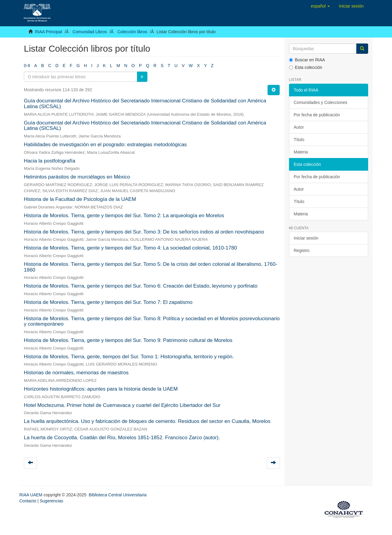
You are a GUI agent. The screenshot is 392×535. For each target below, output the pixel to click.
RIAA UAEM (31, 495)
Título (299, 140)
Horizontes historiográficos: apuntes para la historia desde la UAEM (101, 389)
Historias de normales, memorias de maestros (76, 373)
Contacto (28, 501)
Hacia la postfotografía (50, 161)
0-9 (27, 66)
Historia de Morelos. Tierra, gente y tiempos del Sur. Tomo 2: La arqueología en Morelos (124, 216)
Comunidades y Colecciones (321, 102)
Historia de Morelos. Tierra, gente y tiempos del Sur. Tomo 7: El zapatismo (108, 302)
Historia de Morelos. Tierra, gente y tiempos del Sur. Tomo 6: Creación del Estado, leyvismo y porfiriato (141, 286)
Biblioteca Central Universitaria (118, 495)
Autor (299, 127)
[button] (320, 6)
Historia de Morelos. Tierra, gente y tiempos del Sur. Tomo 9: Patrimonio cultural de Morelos (128, 340)
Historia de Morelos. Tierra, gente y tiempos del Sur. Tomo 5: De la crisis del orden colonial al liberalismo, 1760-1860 (151, 267)
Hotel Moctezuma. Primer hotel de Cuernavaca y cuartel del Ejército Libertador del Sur (122, 405)
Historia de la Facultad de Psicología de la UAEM (80, 199)
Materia (301, 152)
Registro (302, 250)
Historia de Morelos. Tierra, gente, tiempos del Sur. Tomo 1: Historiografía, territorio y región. (129, 357)
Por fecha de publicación (317, 115)
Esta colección (306, 67)
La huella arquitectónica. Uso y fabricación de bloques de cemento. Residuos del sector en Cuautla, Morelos (147, 421)
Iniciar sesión (306, 238)
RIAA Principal (48, 32)
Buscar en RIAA (307, 60)
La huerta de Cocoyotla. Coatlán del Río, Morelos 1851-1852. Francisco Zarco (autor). (122, 438)
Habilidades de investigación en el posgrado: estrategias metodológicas (105, 145)
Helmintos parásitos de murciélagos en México (77, 177)
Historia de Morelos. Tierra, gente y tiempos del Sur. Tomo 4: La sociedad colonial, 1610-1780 (130, 248)
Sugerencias (51, 501)
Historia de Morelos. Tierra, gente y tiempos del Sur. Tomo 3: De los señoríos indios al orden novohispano (144, 232)
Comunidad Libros (90, 32)
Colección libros (132, 32)
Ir (142, 77)
